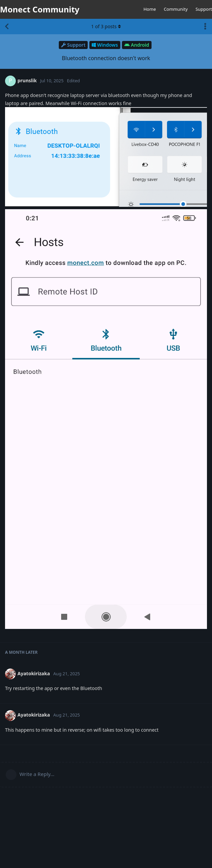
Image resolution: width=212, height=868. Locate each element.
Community (176, 9)
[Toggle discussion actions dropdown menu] (205, 27)
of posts (106, 26)
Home (150, 9)
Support (204, 9)
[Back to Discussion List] (7, 27)
